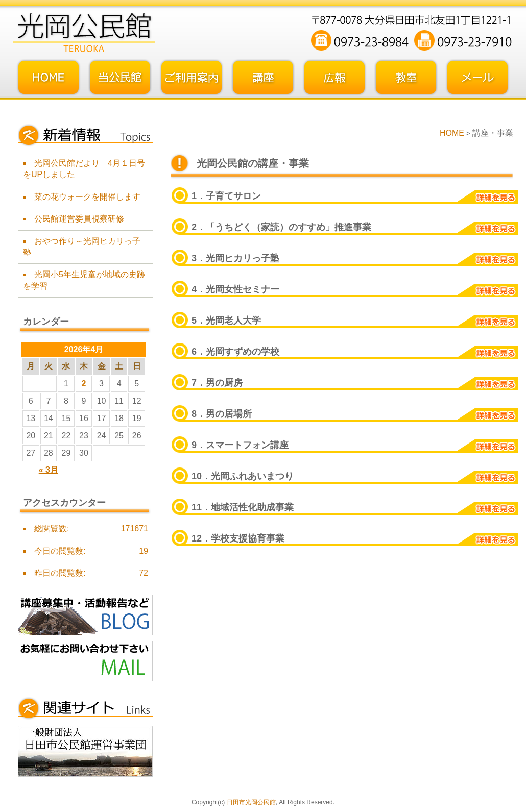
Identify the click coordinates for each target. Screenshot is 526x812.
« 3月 (49, 470)
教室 (406, 78)
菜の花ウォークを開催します (87, 197)
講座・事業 (263, 78)
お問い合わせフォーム (477, 78)
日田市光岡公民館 (251, 802)
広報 (334, 78)
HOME (452, 133)
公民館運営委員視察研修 (79, 219)
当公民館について (120, 78)
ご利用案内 (192, 78)
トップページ (49, 78)
